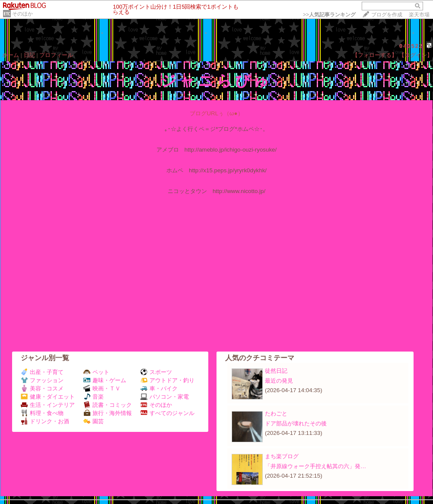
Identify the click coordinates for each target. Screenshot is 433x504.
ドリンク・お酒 (45, 421)
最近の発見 (279, 381)
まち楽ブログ (282, 456)
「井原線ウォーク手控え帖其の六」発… (315, 466)
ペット (96, 372)
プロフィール (56, 55)
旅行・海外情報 (108, 413)
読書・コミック (108, 405)
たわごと (276, 414)
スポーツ (156, 372)
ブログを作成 (387, 15)
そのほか (22, 14)
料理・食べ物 (42, 413)
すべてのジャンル (167, 413)
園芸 (94, 421)
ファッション (42, 380)
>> (329, 15)
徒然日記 (276, 371)
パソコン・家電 (165, 397)
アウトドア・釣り (167, 380)
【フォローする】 (375, 55)
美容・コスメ (42, 388)
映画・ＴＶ (102, 388)
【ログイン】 (416, 55)
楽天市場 (419, 15)
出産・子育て (42, 372)
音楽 (94, 397)
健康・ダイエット (48, 397)
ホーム (11, 55)
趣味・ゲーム (105, 380)
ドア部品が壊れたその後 (296, 423)
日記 (29, 55)
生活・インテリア (48, 405)
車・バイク (159, 388)
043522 (411, 46)
